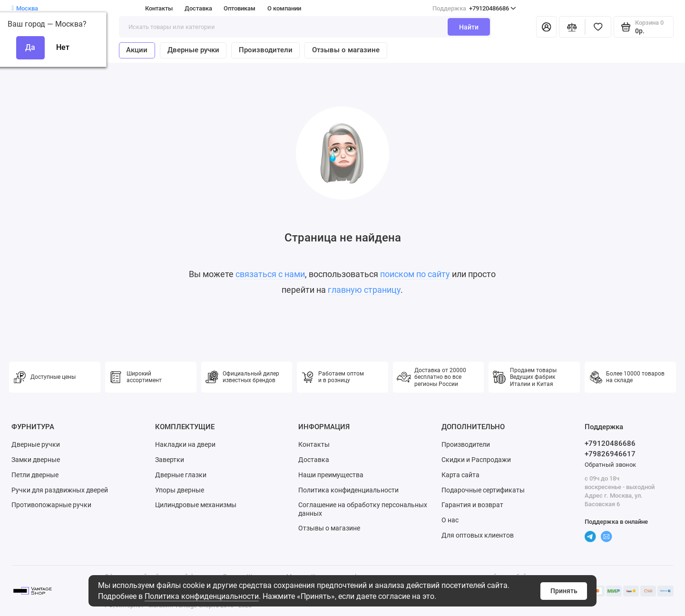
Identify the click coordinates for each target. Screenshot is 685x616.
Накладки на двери (185, 444)
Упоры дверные (180, 490)
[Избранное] (598, 27)
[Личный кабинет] (546, 27)
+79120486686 (475, 8)
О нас (450, 520)
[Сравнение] (572, 27)
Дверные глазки (181, 475)
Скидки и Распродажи (476, 460)
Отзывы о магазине (346, 50)
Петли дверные (35, 475)
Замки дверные (36, 460)
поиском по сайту (415, 274)
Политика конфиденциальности (202, 596)
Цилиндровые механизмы (196, 505)
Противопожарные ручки (51, 505)
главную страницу (364, 290)
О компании (284, 8)
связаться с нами (270, 274)
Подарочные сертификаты (483, 490)
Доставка (198, 8)
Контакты (159, 8)
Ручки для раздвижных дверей (60, 490)
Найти (469, 27)
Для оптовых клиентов (478, 535)
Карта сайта (460, 475)
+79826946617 (610, 454)
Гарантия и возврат (472, 505)
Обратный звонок (610, 465)
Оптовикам (240, 8)
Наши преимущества (331, 475)
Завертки (170, 460)
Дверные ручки (193, 50)
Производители (266, 50)
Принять (564, 591)
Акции (137, 50)
